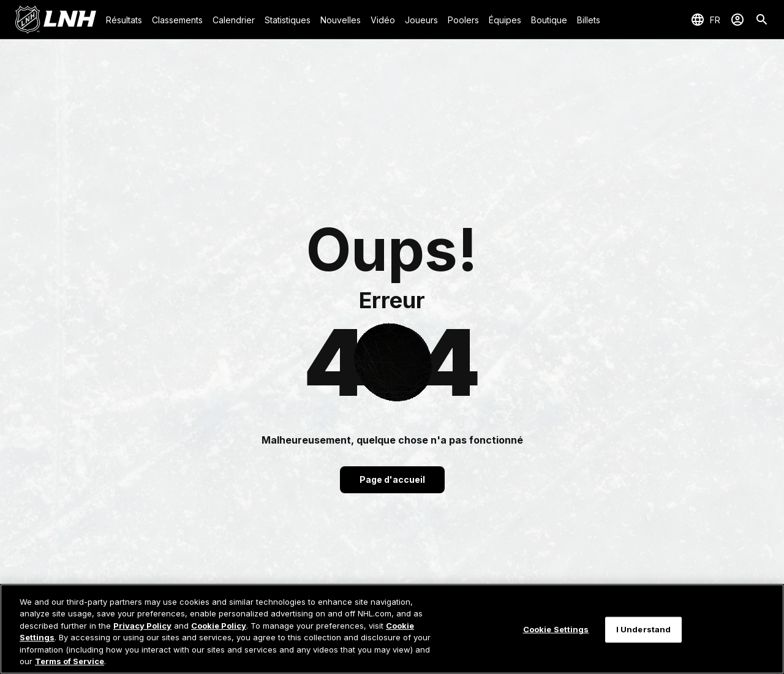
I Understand (644, 629)
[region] (392, 629)
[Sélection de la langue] (705, 20)
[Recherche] (762, 20)
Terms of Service (70, 661)
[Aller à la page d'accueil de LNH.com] (55, 20)
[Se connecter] (737, 20)
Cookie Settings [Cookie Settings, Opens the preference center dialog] (556, 629)
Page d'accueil (392, 479)
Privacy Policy (142, 626)
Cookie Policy (219, 626)
